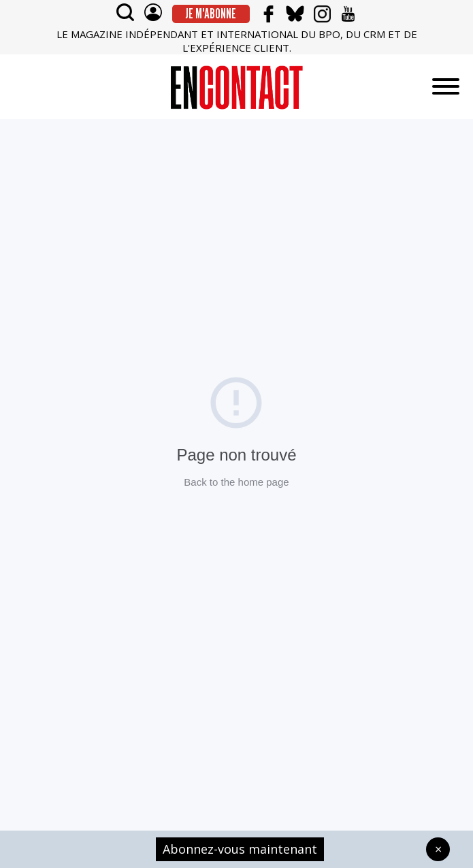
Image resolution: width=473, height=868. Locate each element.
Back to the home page (236, 482)
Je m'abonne (211, 14)
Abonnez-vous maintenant (240, 849)
